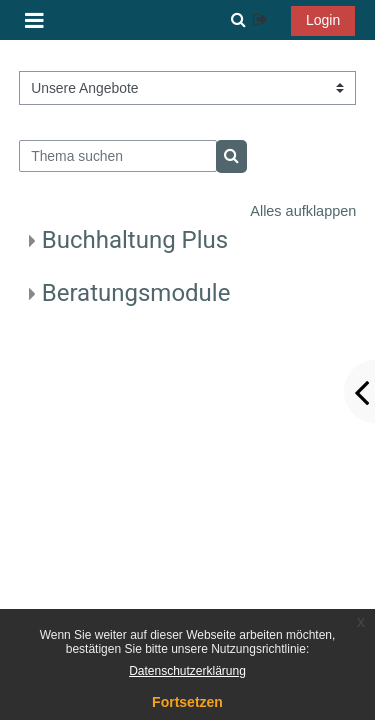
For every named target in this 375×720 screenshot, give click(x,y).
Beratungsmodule (136, 293)
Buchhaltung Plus (135, 240)
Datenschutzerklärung (187, 671)
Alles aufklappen (303, 211)
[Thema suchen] (118, 156)
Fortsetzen (187, 702)
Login (323, 20)
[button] (238, 20)
